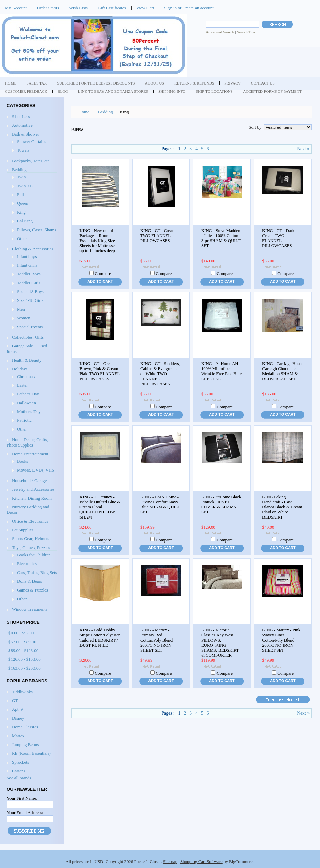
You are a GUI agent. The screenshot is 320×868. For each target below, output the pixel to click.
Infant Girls (27, 265)
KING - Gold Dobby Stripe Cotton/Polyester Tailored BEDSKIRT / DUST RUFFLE (100, 638)
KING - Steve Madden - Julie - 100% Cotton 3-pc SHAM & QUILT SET (221, 238)
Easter (22, 385)
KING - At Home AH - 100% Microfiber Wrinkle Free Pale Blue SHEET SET (221, 371)
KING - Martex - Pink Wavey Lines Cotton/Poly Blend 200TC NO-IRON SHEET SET (281, 640)
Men (21, 309)
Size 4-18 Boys (30, 292)
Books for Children (34, 555)
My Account (16, 8)
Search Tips (246, 32)
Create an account (198, 8)
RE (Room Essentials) (31, 753)
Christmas (26, 376)
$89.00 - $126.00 (23, 650)
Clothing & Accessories (33, 249)
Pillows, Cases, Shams (37, 230)
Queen (23, 203)
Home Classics (25, 727)
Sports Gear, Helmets (30, 539)
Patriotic (24, 420)
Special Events (30, 327)
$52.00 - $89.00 (22, 642)
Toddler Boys (29, 274)
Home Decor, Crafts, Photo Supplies (27, 442)
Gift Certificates (112, 8)
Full (20, 195)
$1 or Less (21, 116)
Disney (18, 718)
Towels (23, 150)
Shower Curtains (31, 141)
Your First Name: (22, 798)
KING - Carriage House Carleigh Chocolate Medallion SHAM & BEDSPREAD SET (283, 371)
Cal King (25, 221)
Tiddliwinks (22, 692)
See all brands (19, 778)
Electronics (27, 564)
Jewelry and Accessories (33, 489)
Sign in (170, 8)
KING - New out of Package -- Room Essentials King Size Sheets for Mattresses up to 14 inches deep (98, 241)
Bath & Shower (25, 134)
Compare (103, 274)
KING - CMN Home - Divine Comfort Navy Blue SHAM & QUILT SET (160, 504)
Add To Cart (100, 281)
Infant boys (27, 256)
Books (22, 461)
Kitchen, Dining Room (32, 498)
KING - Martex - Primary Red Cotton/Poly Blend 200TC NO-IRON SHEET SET (156, 640)
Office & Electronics (30, 521)
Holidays (20, 369)
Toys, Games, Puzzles (31, 547)
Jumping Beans (25, 744)
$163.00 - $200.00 (25, 668)
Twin (21, 177)
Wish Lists (78, 8)
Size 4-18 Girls (30, 300)
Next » (303, 149)
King (21, 212)
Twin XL (25, 186)
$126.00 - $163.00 (25, 659)
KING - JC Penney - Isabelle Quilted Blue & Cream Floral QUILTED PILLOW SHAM (100, 507)
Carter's (19, 771)
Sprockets (20, 762)
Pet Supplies (23, 530)
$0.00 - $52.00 (21, 633)
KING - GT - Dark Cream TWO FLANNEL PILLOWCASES (278, 238)
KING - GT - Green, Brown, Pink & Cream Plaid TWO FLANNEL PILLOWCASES (100, 371)
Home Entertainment (30, 454)
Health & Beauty (27, 360)
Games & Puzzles (32, 590)
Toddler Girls (29, 283)
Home (84, 112)
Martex (18, 736)
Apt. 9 (17, 709)
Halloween (26, 403)
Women (24, 318)
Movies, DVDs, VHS (36, 470)
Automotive (22, 125)
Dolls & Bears (29, 581)
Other (22, 238)
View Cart (145, 8)
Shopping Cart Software (201, 861)
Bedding (19, 170)
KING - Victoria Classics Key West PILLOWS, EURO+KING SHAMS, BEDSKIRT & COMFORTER (220, 643)
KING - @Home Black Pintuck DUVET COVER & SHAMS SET (221, 504)
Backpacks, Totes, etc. (31, 161)
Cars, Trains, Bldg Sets (37, 572)
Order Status (48, 8)
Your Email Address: (25, 812)
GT (15, 701)
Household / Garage (29, 480)
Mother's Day (29, 412)
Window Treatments (30, 609)
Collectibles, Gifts (28, 337)
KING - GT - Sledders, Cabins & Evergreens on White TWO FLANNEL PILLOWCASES (160, 374)
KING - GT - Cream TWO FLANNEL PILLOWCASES (158, 236)
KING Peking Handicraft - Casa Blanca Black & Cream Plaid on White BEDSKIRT (282, 507)
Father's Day (28, 394)
